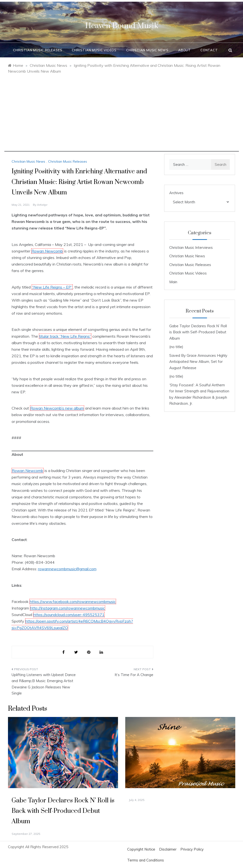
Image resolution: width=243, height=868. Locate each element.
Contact (209, 50)
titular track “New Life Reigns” (65, 336)
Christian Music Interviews (191, 247)
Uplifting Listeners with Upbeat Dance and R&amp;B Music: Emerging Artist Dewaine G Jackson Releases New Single (44, 684)
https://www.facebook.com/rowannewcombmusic (73, 602)
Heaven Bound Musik (122, 26)
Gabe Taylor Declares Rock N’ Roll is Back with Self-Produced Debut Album (198, 332)
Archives (176, 193)
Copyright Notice (141, 849)
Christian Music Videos (94, 50)
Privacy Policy (192, 849)
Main (173, 282)
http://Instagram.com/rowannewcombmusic (68, 608)
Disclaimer (168, 849)
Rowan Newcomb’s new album (57, 408)
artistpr (42, 205)
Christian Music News (147, 50)
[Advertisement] (122, 118)
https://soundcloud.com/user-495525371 (69, 615)
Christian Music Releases (38, 50)
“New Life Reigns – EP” (52, 287)
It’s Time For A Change (134, 675)
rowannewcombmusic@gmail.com (67, 569)
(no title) (176, 347)
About (184, 50)
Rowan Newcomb (47, 251)
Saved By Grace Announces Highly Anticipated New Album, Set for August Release (198, 362)
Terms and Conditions (146, 860)
